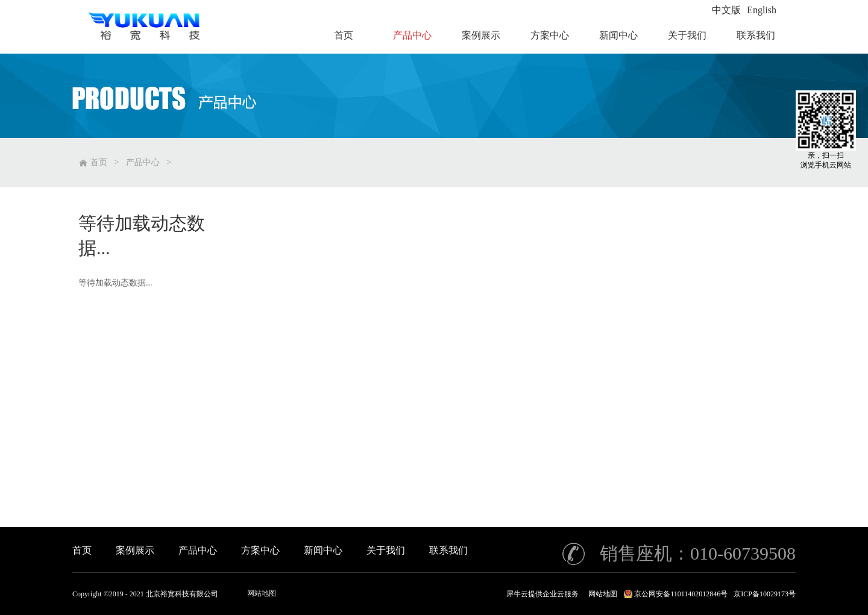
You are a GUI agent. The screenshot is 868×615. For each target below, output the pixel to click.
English (762, 10)
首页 (82, 550)
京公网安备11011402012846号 (681, 594)
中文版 (726, 10)
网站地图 (262, 593)
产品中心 (143, 162)
